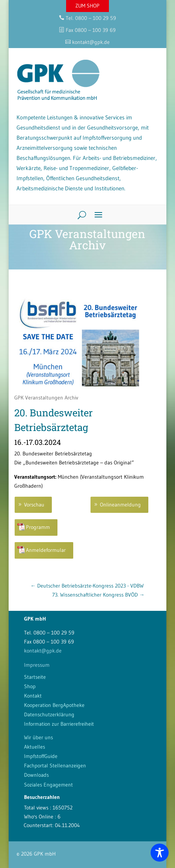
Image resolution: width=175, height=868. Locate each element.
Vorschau (34, 505)
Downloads (36, 775)
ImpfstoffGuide (41, 756)
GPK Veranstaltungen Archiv (46, 398)
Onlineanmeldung (120, 505)
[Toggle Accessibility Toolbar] (160, 853)
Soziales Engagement (48, 785)
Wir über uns (38, 737)
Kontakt (33, 696)
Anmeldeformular (46, 550)
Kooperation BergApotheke (54, 705)
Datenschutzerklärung (49, 714)
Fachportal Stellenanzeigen (55, 766)
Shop (30, 686)
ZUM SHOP (87, 6)
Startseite (35, 677)
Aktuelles (35, 747)
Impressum (37, 665)
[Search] (79, 215)
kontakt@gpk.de (43, 651)
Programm (38, 527)
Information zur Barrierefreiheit (59, 724)
